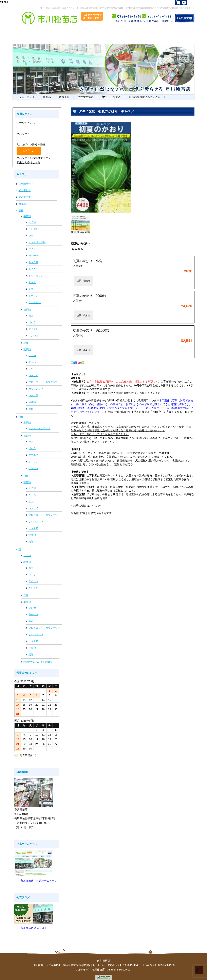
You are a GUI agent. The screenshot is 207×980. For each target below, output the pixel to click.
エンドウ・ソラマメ (39, 424)
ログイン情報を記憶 (31, 140)
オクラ (32, 244)
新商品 (47, 93)
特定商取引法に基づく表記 (145, 93)
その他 (32, 218)
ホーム (25, 30)
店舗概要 (177, 30)
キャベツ (33, 358)
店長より (64, 93)
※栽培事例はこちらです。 (87, 418)
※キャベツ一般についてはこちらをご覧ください (100, 430)
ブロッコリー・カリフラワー (44, 378)
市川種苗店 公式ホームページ (39, 876)
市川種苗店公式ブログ (34, 923)
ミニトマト (35, 298)
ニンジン (33, 331)
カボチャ (33, 251)
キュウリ (33, 258)
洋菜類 (32, 398)
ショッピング (27, 93)
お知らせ (145, 30)
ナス (31, 285)
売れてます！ (26, 193)
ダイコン (33, 324)
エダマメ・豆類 (37, 238)
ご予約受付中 (26, 179)
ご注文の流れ (86, 93)
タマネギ (33, 451)
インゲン (33, 224)
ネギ (31, 364)
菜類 (31, 404)
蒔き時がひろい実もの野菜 (38, 657)
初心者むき (25, 186)
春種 (21, 206)
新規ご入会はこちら (28, 158)
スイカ (32, 265)
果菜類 (27, 212)
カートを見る (111, 93)
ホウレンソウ (36, 384)
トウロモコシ (36, 271)
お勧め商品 (109, 30)
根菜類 (27, 305)
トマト (32, 278)
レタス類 (33, 391)
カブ (31, 311)
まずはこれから (63, 30)
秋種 (21, 412)
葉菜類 (27, 345)
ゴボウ (32, 318)
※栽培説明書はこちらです (87, 501)
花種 (26, 338)
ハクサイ (33, 371)
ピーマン (33, 291)
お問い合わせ (84, 276)
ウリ (31, 231)
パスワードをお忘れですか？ (34, 153)
